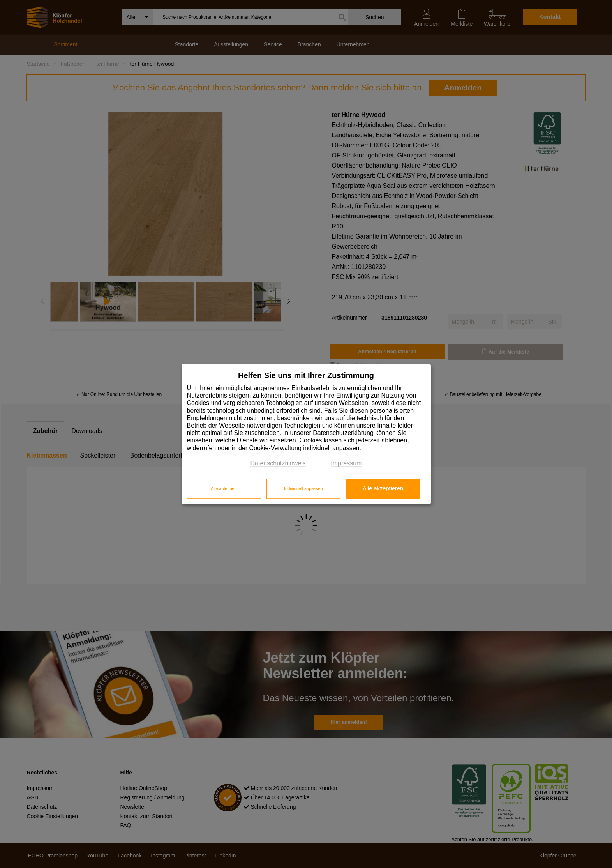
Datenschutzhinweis (278, 463)
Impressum (346, 463)
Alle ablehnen (224, 489)
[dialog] (306, 434)
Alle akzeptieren (383, 489)
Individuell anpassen (303, 489)
